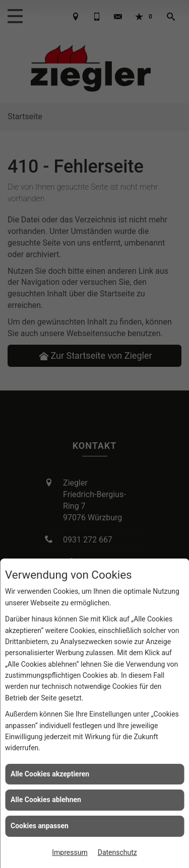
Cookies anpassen (40, 826)
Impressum (70, 852)
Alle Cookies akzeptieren (50, 774)
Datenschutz (117, 852)
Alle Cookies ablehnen (46, 800)
